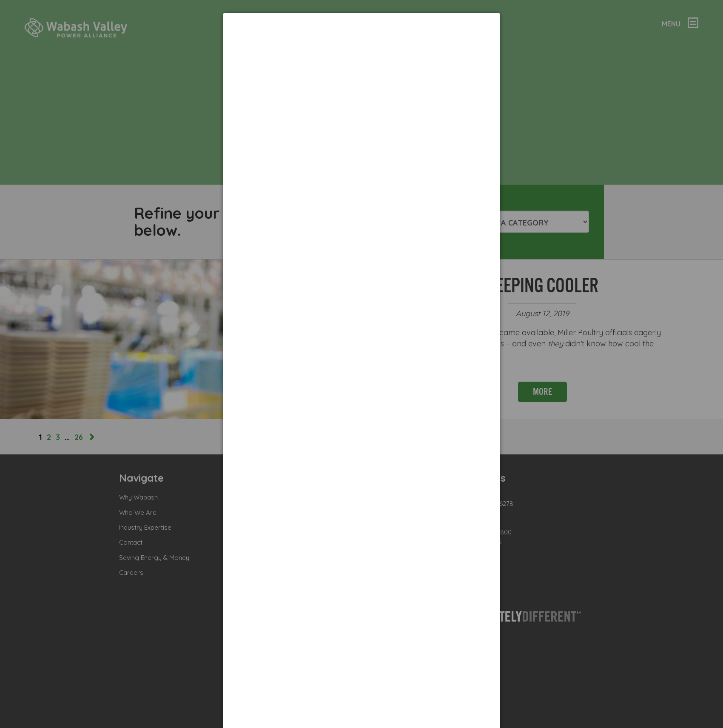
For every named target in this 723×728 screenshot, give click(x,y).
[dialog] (361, 45)
